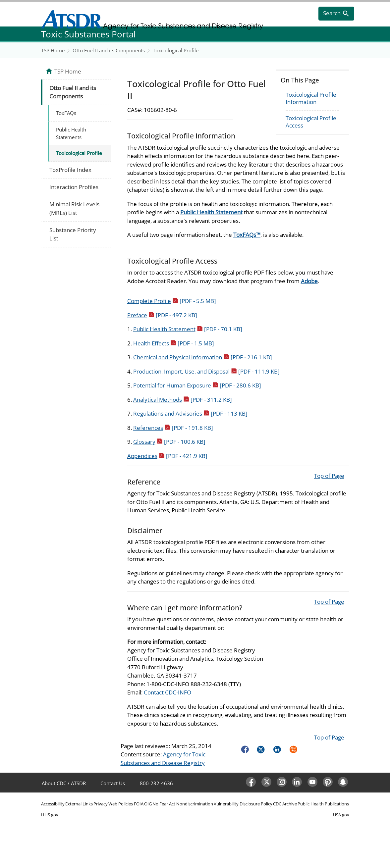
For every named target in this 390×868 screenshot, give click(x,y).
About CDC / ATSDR (64, 783)
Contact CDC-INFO (167, 692)
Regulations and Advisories (190, 413)
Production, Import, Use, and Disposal (206, 371)
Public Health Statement (211, 212)
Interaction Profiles (74, 187)
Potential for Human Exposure (197, 385)
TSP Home (53, 50)
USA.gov (341, 815)
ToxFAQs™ (247, 235)
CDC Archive (285, 804)
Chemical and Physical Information (203, 357)
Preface (162, 315)
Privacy (101, 804)
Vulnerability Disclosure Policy (243, 804)
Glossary (169, 442)
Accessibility (53, 804)
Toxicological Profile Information (311, 98)
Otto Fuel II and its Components (109, 50)
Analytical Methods (183, 400)
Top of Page (329, 476)
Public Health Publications (323, 804)
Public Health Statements (71, 133)
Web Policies (121, 804)
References (173, 428)
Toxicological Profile (176, 50)
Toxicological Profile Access (311, 122)
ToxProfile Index (70, 170)
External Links (79, 804)
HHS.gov (50, 815)
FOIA (139, 804)
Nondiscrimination (195, 804)
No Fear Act (164, 804)
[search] (336, 14)
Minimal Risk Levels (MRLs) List (74, 208)
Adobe (309, 281)
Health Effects (174, 343)
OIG (148, 804)
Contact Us (113, 783)
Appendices (167, 456)
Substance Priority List (73, 234)
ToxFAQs (66, 113)
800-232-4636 (156, 783)
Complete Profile (172, 301)
